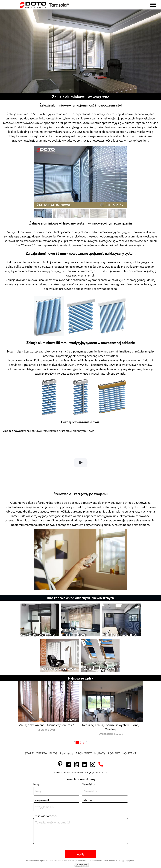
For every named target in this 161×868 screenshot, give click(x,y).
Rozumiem (82, 865)
